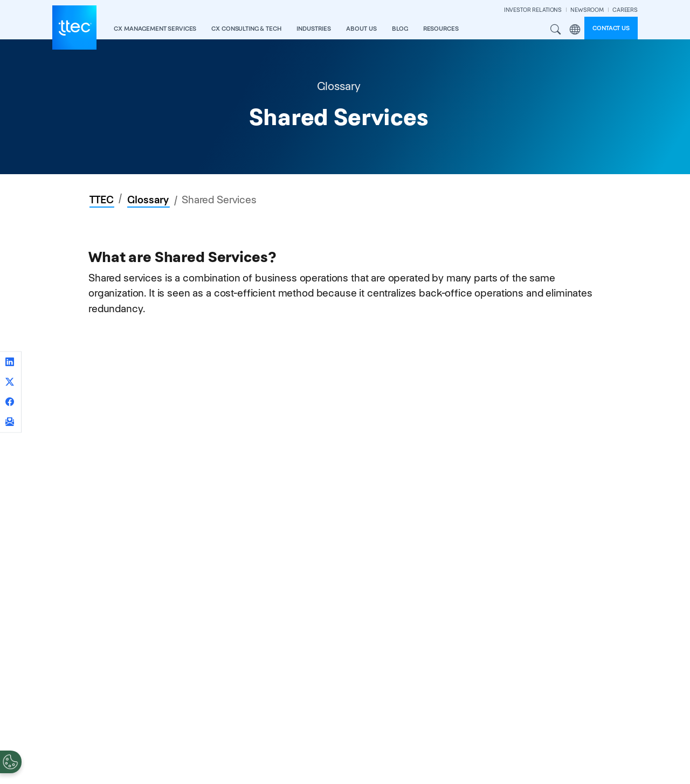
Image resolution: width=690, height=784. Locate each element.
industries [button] (314, 29)
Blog (400, 29)
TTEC (101, 200)
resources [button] (441, 29)
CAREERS (625, 10)
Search (556, 30)
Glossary (148, 200)
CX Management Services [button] (155, 29)
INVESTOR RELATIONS (533, 10)
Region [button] (575, 30)
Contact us (611, 28)
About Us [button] (361, 29)
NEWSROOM (587, 10)
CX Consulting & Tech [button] (246, 29)
